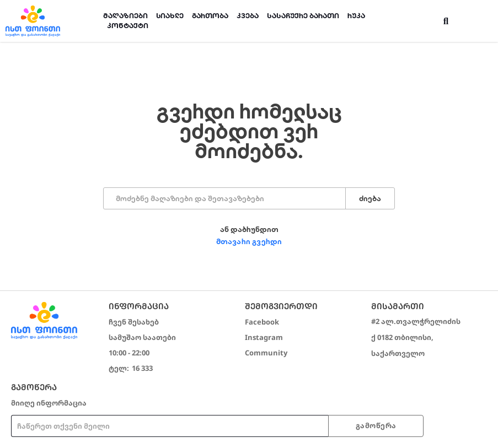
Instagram (264, 337)
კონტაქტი (128, 26)
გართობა (210, 16)
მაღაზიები (125, 16)
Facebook (262, 322)
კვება (248, 16)
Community (266, 353)
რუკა (356, 16)
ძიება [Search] (370, 199)
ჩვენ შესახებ (134, 322)
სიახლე (170, 16)
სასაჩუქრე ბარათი (303, 16)
